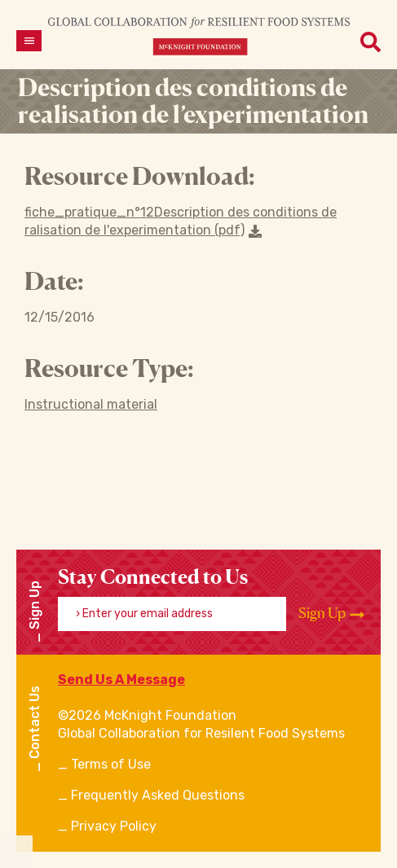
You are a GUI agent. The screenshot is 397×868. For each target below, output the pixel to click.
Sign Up (331, 613)
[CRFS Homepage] (199, 35)
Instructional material (91, 404)
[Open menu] (29, 41)
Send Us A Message (121, 679)
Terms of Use (111, 764)
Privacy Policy (114, 826)
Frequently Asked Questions (158, 795)
